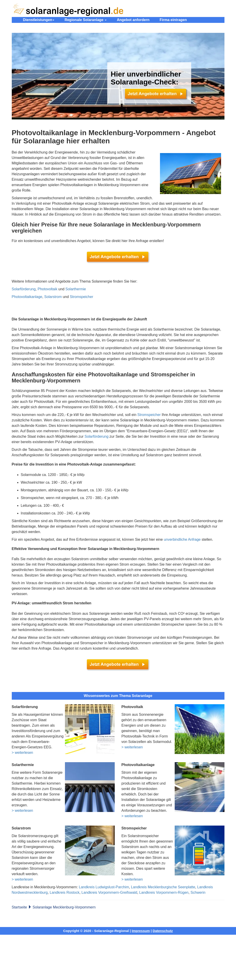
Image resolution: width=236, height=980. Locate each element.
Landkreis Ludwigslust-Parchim (104, 887)
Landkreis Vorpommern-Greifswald (109, 892)
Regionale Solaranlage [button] (86, 20)
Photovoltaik (47, 289)
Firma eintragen (173, 20)
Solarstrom (53, 297)
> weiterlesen (23, 753)
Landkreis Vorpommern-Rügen (164, 892)
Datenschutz (163, 931)
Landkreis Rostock (65, 892)
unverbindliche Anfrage (182, 539)
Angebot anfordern (133, 20)
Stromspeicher (82, 297)
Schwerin (198, 892)
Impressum (141, 931)
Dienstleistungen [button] (39, 20)
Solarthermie (76, 289)
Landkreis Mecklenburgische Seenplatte (163, 887)
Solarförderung (24, 289)
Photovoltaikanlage (27, 297)
